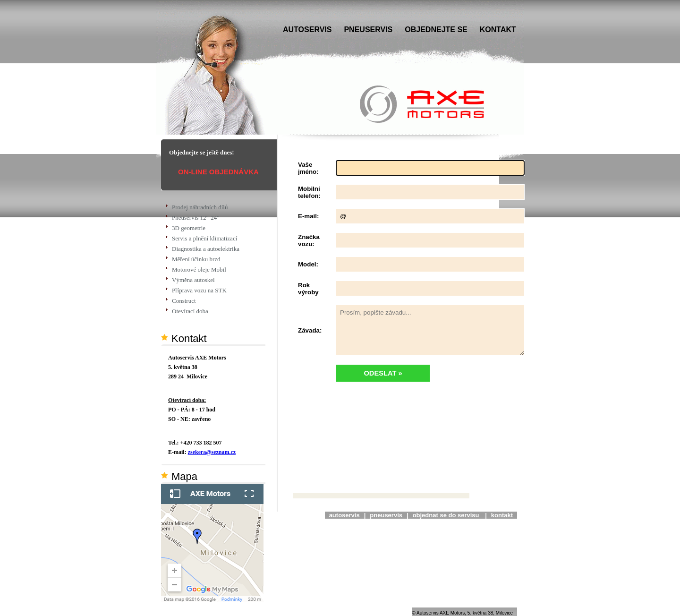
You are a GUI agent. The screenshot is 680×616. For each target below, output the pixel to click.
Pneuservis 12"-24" (196, 218)
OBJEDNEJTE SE (436, 30)
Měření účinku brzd (196, 259)
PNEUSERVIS (368, 30)
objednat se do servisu (447, 515)
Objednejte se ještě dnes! (202, 152)
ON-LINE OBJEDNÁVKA (218, 172)
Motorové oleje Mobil (199, 269)
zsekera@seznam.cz (212, 452)
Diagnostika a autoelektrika (206, 249)
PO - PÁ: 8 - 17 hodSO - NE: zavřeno (192, 410)
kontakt (502, 515)
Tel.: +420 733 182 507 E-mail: (202, 447)
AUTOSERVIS (307, 30)
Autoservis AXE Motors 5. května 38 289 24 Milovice (197, 367)
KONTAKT (498, 30)
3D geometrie (189, 228)
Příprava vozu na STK (199, 290)
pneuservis (386, 515)
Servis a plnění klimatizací (204, 238)
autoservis (344, 515)
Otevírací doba (190, 311)
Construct (184, 301)
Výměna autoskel (193, 280)
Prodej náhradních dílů (200, 207)
